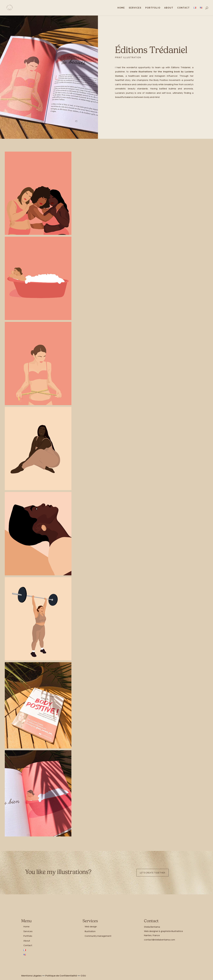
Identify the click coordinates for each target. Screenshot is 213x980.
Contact (183, 8)
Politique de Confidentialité (61, 976)
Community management (98, 936)
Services (135, 8)
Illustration (90, 931)
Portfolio (153, 8)
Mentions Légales (31, 976)
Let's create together (152, 873)
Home (121, 8)
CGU (83, 976)
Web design (91, 927)
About (169, 8)
